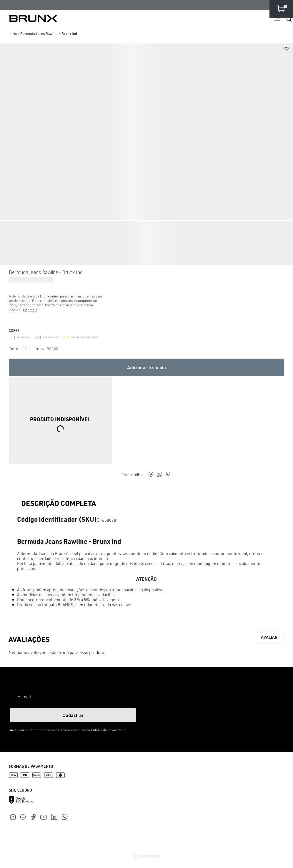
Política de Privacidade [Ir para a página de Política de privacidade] (108, 730)
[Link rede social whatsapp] (64, 814)
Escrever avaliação (269, 637)
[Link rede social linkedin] (56, 814)
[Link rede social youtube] (45, 814)
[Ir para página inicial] (13, 34)
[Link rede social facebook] (24, 816)
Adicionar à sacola (146, 368)
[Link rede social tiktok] (35, 816)
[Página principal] (29, 19)
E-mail (24, 697)
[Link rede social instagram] (14, 816)
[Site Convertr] (146, 856)
